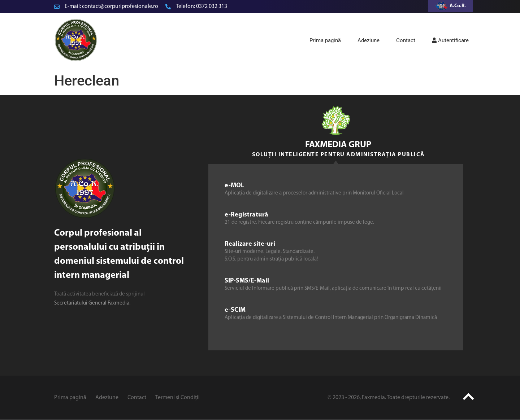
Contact (406, 40)
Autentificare (450, 40)
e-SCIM (235, 310)
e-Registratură (246, 215)
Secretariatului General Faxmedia (92, 303)
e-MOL (234, 186)
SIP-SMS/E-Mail (247, 281)
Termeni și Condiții (177, 398)
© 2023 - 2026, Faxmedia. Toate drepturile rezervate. (389, 398)
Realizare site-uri (250, 244)
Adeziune (369, 40)
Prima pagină (325, 40)
